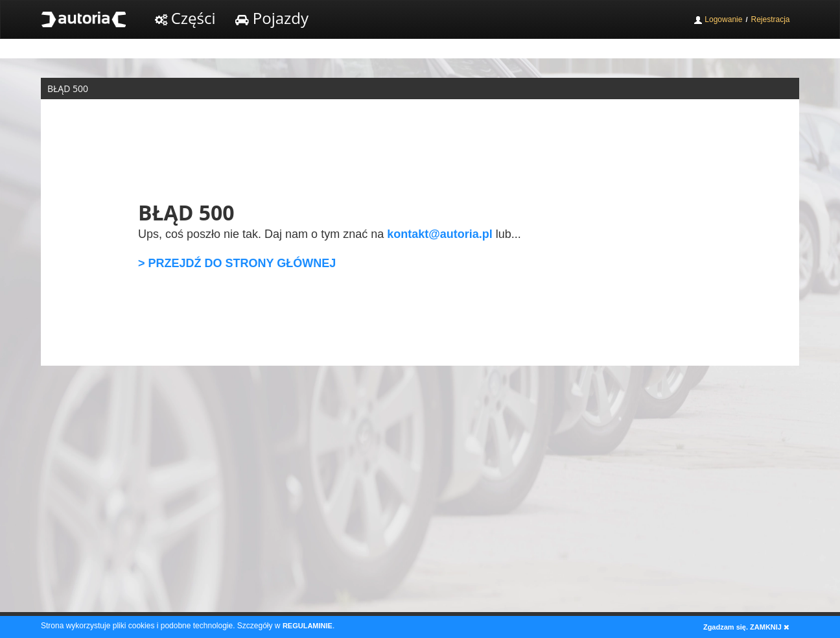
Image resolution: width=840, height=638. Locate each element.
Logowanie (718, 20)
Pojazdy (272, 18)
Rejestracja (770, 19)
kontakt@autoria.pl (440, 234)
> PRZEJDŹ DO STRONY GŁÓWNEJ (237, 263)
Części (185, 18)
